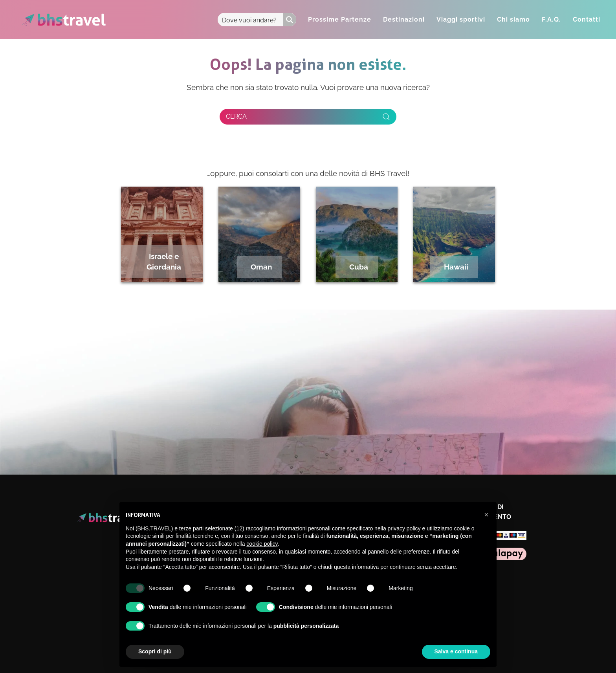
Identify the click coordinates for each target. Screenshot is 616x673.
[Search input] (251, 20)
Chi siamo (513, 19)
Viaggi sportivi (461, 19)
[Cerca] (308, 117)
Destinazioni (404, 19)
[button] (486, 515)
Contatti (587, 19)
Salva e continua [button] (456, 651)
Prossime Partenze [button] (340, 19)
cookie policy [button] (262, 544)
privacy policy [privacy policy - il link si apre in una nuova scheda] (404, 528)
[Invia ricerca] (386, 117)
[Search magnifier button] (290, 20)
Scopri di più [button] (155, 651)
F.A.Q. (551, 19)
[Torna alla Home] (64, 20)
